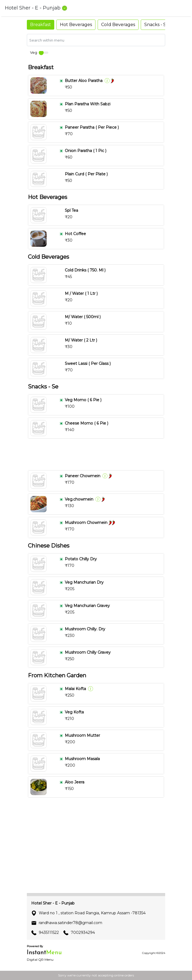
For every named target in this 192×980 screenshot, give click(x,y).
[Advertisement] (96, 454)
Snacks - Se (156, 25)
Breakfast (41, 25)
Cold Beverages (118, 25)
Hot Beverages (76, 25)
